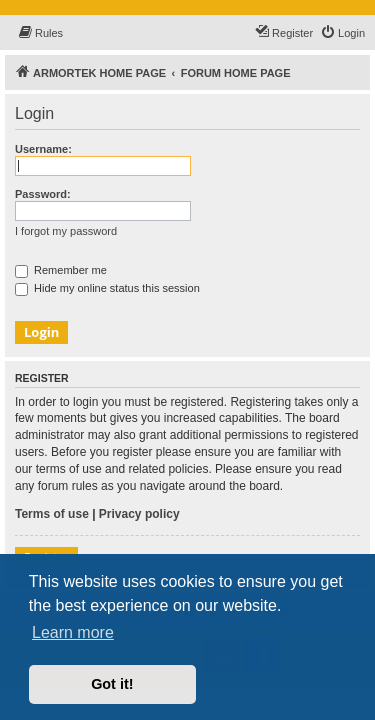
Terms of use (52, 514)
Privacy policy (139, 514)
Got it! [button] (112, 684)
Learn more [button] (73, 632)
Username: (43, 149)
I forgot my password (66, 231)
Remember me (61, 270)
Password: (43, 194)
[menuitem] (40, 33)
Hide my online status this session (107, 288)
